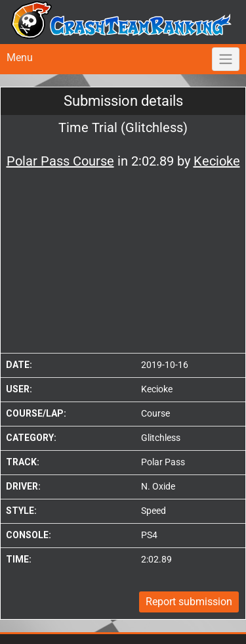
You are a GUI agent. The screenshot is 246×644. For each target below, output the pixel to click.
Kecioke (157, 389)
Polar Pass (163, 462)
